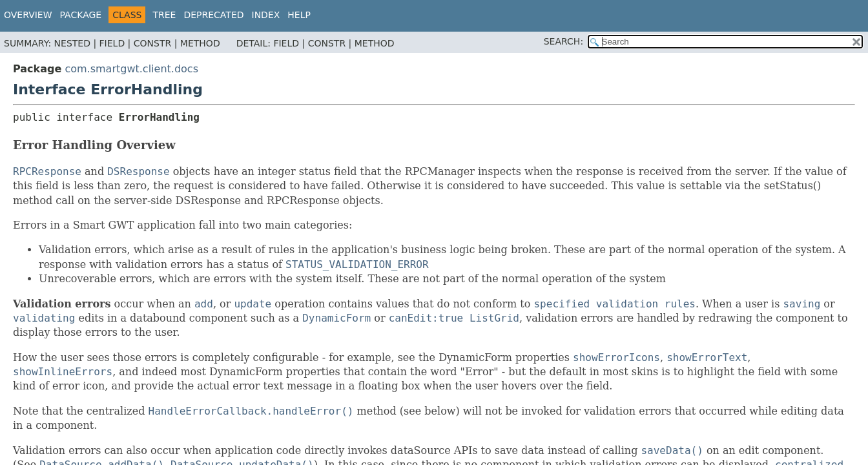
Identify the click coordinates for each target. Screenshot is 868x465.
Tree (164, 15)
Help (299, 15)
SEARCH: (563, 41)
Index (266, 15)
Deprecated (213, 15)
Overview (28, 15)
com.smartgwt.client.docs (131, 69)
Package (81, 15)
